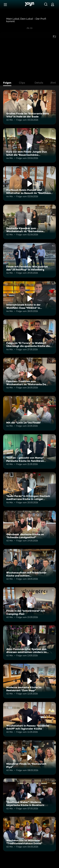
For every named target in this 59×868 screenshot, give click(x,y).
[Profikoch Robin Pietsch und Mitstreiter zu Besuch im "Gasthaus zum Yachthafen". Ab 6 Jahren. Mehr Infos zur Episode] (29, 184)
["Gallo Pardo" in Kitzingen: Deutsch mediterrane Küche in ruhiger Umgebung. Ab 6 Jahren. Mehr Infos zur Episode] (29, 490)
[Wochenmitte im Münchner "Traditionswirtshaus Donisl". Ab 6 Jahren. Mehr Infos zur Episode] (29, 834)
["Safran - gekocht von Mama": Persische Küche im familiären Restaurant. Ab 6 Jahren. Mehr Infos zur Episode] (29, 451)
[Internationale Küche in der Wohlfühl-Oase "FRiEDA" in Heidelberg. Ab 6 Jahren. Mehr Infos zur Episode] (29, 298)
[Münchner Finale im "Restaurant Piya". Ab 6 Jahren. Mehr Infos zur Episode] (29, 758)
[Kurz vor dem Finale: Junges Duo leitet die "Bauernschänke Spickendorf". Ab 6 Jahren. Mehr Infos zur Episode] (29, 145)
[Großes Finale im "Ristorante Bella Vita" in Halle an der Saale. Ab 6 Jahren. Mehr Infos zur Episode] (29, 107)
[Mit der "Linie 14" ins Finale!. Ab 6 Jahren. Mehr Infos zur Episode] (29, 413)
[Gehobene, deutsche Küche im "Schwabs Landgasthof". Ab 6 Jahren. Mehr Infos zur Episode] (29, 528)
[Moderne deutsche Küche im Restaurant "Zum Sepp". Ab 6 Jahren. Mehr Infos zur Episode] (29, 681)
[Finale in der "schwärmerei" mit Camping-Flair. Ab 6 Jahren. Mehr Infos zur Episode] (29, 605)
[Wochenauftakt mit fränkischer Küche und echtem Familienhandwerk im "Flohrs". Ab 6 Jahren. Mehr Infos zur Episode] (29, 566)
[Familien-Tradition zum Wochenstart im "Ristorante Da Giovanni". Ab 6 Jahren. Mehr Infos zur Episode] (29, 375)
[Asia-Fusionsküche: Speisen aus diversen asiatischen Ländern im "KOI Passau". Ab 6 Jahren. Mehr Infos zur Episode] (29, 643)
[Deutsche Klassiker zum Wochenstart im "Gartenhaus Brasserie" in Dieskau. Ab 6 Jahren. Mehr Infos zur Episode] (29, 222)
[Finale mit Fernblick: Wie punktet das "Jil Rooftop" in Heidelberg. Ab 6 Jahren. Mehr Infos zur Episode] (29, 260)
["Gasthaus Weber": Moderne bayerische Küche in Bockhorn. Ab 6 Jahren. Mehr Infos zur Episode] (29, 796)
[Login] (53, 4)
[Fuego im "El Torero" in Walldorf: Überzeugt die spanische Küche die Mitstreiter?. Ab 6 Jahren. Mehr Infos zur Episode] (29, 337)
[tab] (8, 83)
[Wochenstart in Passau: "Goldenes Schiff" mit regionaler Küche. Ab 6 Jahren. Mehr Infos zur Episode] (29, 719)
